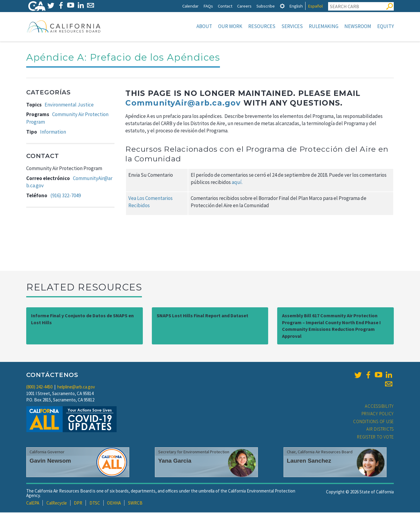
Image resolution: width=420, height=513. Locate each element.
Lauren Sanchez (309, 461)
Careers (244, 6)
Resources (262, 26)
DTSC (95, 503)
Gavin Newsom (50, 461)
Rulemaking (324, 26)
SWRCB (135, 503)
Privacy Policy (378, 414)
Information (53, 132)
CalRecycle (57, 503)
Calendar (190, 6)
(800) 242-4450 (39, 387)
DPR (78, 503)
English (296, 6)
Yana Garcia (175, 461)
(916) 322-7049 (66, 196)
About (204, 26)
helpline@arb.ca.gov (76, 387)
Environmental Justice (69, 105)
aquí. (237, 183)
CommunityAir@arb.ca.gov (183, 103)
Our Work (230, 26)
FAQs (208, 6)
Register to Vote (375, 437)
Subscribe (266, 6)
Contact (225, 6)
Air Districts (380, 430)
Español (315, 6)
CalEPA (33, 503)
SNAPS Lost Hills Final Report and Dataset (202, 316)
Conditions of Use (373, 422)
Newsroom (358, 26)
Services (292, 26)
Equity (386, 26)
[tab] (282, 6)
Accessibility (379, 407)
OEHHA (114, 503)
